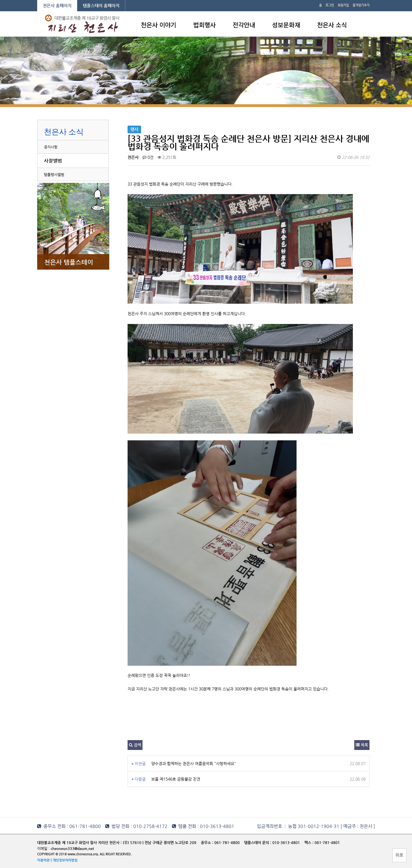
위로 (399, 855)
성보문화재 (286, 25)
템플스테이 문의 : (258, 843)
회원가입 (343, 5)
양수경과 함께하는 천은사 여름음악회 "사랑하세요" (194, 763)
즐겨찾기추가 (361, 5)
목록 (362, 745)
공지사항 (51, 147)
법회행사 (204, 25)
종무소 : (208, 843)
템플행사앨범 (54, 175)
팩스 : (309, 843)
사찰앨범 (53, 161)
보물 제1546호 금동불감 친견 (176, 779)
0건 (148, 157)
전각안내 (244, 25)
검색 (135, 745)
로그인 (330, 5)
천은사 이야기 (159, 25)
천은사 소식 (332, 25)
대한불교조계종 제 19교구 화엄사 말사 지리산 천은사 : (79, 843)
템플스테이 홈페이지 (101, 5)
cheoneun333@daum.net (72, 848)
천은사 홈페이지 (57, 5)
